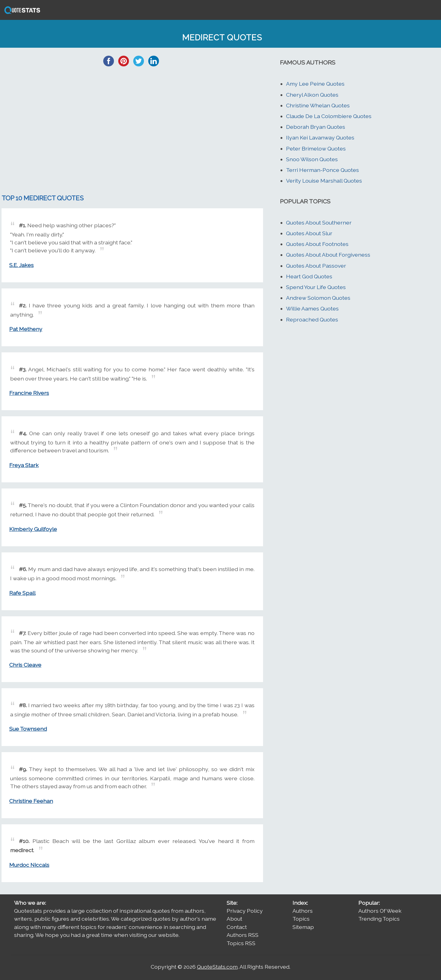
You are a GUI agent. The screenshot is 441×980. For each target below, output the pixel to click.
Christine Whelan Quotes (318, 105)
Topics (301, 919)
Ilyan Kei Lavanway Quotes (320, 137)
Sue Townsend (28, 729)
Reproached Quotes (312, 319)
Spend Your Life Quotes (316, 287)
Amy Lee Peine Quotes (315, 84)
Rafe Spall (22, 593)
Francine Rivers (29, 393)
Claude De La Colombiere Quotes (329, 116)
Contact (237, 927)
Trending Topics (379, 919)
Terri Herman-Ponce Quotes (322, 170)
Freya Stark (24, 465)
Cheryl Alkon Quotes (312, 95)
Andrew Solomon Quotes (318, 298)
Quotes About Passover (316, 266)
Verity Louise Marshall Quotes (324, 181)
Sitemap (303, 927)
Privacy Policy (245, 911)
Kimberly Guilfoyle (33, 529)
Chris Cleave (25, 665)
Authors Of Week (380, 911)
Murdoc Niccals (29, 865)
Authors (303, 911)
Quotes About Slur (309, 233)
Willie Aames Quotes (312, 308)
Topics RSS (241, 943)
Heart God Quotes (309, 276)
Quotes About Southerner (319, 223)
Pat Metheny (26, 329)
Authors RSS (243, 935)
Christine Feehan (31, 801)
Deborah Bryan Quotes (316, 127)
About (234, 919)
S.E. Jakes (21, 265)
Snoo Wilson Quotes (312, 159)
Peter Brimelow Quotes (316, 148)
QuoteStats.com (217, 967)
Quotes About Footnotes (317, 244)
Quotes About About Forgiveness (328, 255)
